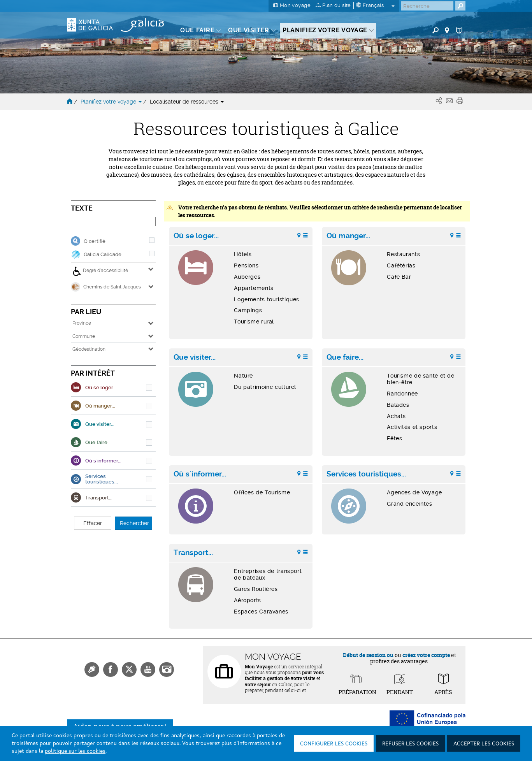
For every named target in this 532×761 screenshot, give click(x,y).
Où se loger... (196, 236)
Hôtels (243, 254)
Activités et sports (412, 427)
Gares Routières (256, 589)
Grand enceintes (409, 504)
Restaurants (403, 254)
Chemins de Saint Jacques (106, 287)
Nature (243, 376)
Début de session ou (368, 655)
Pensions (246, 265)
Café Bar (399, 277)
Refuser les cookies (410, 744)
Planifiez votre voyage (112, 102)
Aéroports (248, 600)
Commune (84, 336)
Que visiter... (195, 357)
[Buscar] (427, 6)
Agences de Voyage (414, 492)
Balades (398, 405)
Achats (396, 416)
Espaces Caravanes (261, 612)
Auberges (247, 277)
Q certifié (95, 241)
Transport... (193, 553)
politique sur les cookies (75, 751)
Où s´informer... (200, 474)
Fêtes (394, 438)
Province (82, 323)
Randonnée (402, 394)
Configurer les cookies (334, 744)
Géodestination (89, 349)
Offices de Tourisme (262, 492)
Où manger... (348, 236)
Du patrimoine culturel (265, 387)
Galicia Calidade (103, 254)
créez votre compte (426, 655)
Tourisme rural (254, 322)
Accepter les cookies (484, 744)
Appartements (254, 288)
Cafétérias (401, 265)
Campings (248, 310)
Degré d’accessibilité (100, 271)
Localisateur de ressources (187, 102)
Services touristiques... (366, 474)
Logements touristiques (267, 299)
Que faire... (345, 357)
